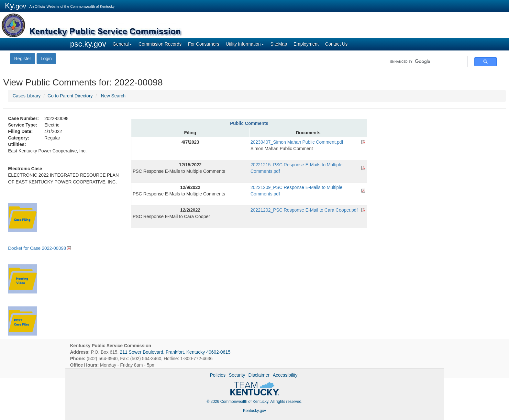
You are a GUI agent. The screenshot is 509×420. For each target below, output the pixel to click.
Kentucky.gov (255, 411)
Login (46, 59)
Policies (218, 375)
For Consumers (204, 44)
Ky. (16, 6)
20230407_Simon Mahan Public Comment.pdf (297, 142)
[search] (424, 62)
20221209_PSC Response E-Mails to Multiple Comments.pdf (296, 191)
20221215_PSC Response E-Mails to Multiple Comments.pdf (296, 168)
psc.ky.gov (88, 44)
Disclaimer (259, 375)
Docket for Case (37, 248)
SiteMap (279, 44)
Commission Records (160, 44)
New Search (113, 96)
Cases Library (27, 96)
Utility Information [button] (245, 44)
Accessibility (285, 375)
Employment (306, 44)
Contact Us (336, 44)
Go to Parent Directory (70, 96)
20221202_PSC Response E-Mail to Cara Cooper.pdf (304, 210)
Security (237, 375)
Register (23, 59)
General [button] (122, 44)
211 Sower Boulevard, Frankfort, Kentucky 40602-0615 (175, 352)
